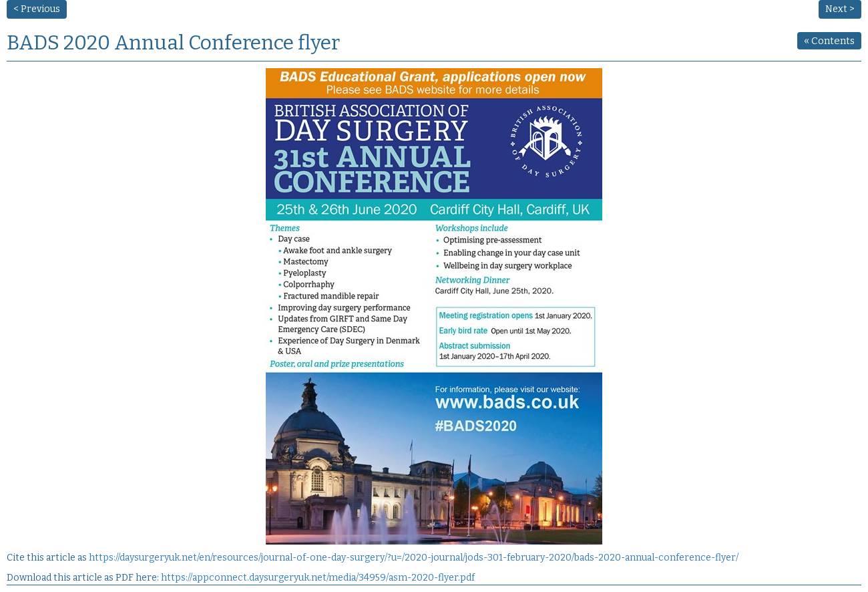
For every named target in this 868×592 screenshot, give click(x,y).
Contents (829, 40)
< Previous (37, 9)
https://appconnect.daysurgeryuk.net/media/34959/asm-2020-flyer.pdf (318, 578)
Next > (840, 9)
